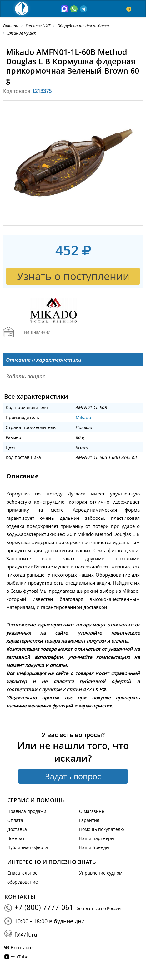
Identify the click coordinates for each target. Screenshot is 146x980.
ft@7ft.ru (26, 934)
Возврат (16, 838)
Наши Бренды (94, 847)
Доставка (17, 829)
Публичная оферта (28, 847)
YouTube (20, 957)
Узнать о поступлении (73, 276)
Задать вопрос (73, 776)
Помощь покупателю (102, 829)
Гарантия (89, 820)
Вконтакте (22, 947)
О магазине (92, 811)
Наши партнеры (97, 838)
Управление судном (101, 873)
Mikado (83, 417)
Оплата (15, 820)
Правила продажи (27, 811)
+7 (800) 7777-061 (44, 907)
